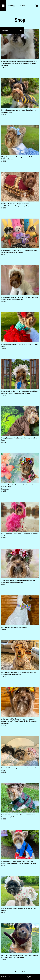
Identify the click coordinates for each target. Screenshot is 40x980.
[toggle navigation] (3, 6)
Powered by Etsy (27, 977)
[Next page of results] (25, 971)
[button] (12, 31)
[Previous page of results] (16, 971)
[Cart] (37, 6)
